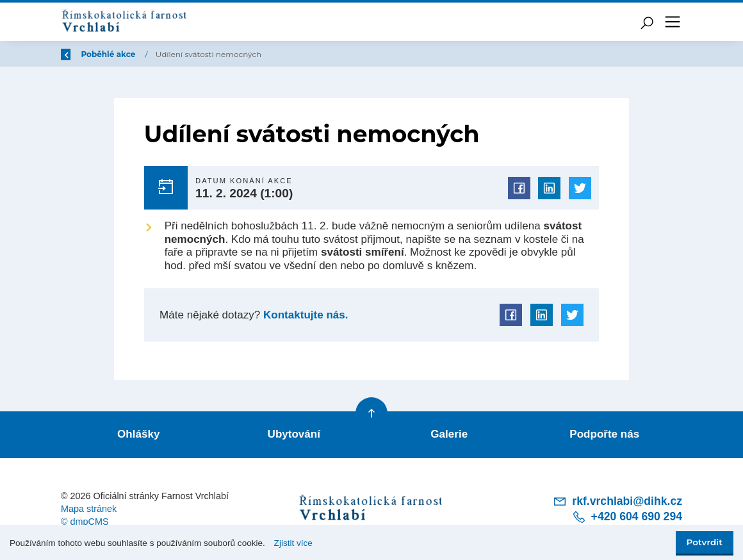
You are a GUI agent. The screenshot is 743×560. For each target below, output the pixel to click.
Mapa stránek (89, 509)
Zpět (79, 54)
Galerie (449, 434)
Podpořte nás (604, 434)
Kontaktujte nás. (304, 315)
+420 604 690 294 (627, 517)
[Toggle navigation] (673, 22)
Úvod (128, 54)
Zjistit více (293, 543)
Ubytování (294, 434)
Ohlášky (138, 434)
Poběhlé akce (186, 54)
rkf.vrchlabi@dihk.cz (617, 501)
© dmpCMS (85, 522)
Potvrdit (705, 542)
